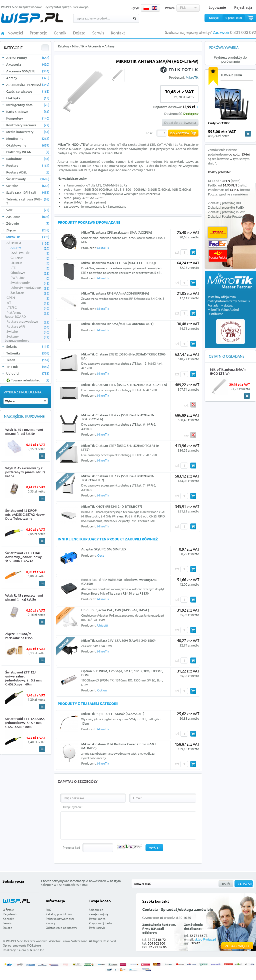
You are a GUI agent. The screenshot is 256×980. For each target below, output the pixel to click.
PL (146, 8)
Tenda (28, 360)
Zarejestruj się (98, 914)
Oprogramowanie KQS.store (22, 945)
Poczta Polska (218, 256)
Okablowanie (28, 145)
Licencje (30, 263)
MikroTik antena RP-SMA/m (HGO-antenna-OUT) (117, 324)
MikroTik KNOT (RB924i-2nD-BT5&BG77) (112, 506)
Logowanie (217, 7)
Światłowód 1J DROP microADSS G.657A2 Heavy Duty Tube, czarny (25, 514)
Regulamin (10, 914)
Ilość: (149, 133)
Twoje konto (97, 919)
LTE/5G (28, 308)
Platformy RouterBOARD (27, 315)
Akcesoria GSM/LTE (28, 71)
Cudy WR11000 (219, 123)
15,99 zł (189, 107)
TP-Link (28, 367)
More (42, 456)
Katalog (63, 46)
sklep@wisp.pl (205, 939)
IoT (28, 303)
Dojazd (79, 33)
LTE (30, 268)
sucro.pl (24, 950)
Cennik (60, 33)
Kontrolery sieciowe (28, 125)
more (248, 134)
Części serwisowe (28, 91)
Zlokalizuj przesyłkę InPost (226, 212)
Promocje (38, 33)
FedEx (218, 244)
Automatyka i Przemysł (28, 85)
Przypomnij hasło (100, 923)
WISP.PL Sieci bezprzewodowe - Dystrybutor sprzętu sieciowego (45, 7)
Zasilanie (28, 217)
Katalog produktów (59, 914)
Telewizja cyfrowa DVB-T (28, 201)
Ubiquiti (28, 373)
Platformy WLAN (28, 152)
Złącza (28, 230)
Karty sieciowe (28, 112)
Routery (28, 165)
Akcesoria (28, 64)
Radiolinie (28, 159)
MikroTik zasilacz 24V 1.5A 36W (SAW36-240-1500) (118, 641)
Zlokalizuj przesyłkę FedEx (226, 208)
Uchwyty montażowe (30, 288)
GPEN (28, 298)
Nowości (15, 33)
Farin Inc (38, 950)
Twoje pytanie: (73, 807)
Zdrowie (28, 223)
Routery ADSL (28, 172)
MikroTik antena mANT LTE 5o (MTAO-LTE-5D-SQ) (118, 263)
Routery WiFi (28, 327)
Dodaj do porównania (180, 123)
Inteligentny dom (28, 105)
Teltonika (28, 353)
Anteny (28, 78)
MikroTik (28, 237)
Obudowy (30, 273)
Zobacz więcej (237, 946)
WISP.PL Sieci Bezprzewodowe (27, 941)
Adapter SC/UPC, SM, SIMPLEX (104, 549)
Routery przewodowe (28, 322)
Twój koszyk (97, 928)
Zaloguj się (96, 910)
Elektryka (28, 98)
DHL (218, 233)
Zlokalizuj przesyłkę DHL (225, 203)
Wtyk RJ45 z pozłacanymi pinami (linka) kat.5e (24, 597)
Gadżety (30, 258)
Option (102, 690)
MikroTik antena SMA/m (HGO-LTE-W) (228, 371)
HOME (3, 33)
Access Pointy (28, 58)
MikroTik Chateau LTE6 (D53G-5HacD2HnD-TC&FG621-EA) (124, 385)
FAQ (48, 910)
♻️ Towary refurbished (28, 380)
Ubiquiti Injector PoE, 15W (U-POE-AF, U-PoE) (115, 610)
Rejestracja (243, 7)
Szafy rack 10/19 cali (28, 192)
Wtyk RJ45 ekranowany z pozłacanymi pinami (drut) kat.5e (25, 472)
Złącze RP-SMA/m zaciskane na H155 (19, 636)
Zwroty (51, 923)
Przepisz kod (71, 848)
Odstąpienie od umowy (61, 928)
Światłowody (28, 179)
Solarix (28, 346)
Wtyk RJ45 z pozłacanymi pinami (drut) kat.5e (24, 432)
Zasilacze (30, 293)
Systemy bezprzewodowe (27, 338)
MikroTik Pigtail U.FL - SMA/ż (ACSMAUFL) (113, 714)
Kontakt (118, 33)
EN (154, 8)
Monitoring (28, 139)
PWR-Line (30, 278)
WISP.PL (32, 18)
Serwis (98, 33)
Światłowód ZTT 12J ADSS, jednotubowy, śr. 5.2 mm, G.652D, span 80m (25, 723)
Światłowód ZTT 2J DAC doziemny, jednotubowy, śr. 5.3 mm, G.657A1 (24, 557)
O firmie (8, 910)
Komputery (28, 118)
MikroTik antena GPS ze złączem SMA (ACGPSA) (117, 232)
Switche (28, 186)
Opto (101, 556)
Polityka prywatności (60, 919)
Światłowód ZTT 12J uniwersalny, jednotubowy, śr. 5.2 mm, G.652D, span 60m (24, 678)
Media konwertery (28, 132)
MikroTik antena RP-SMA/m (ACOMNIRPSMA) (115, 293)
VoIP (28, 210)
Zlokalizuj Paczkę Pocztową (227, 217)
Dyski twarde (30, 253)
